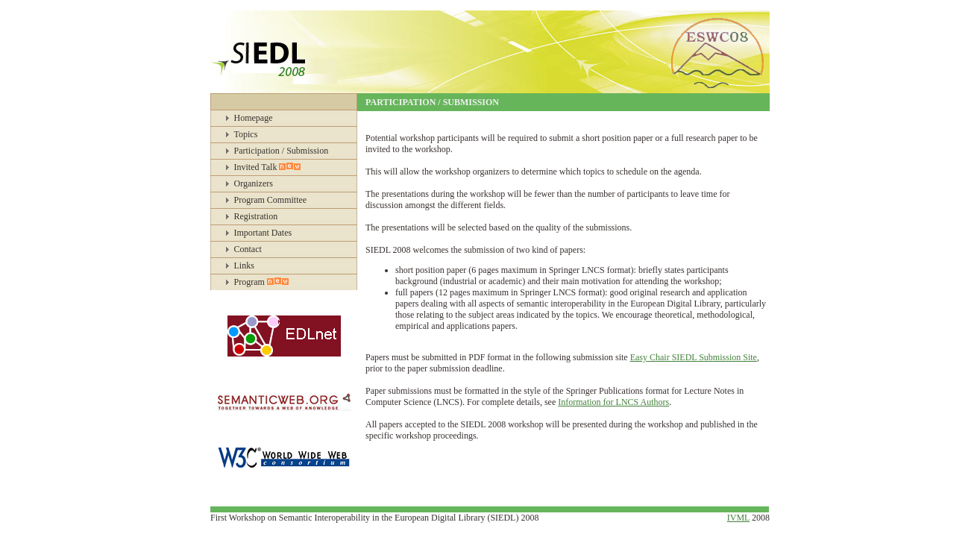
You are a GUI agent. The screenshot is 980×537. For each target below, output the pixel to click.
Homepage (254, 118)
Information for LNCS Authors (613, 402)
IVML (738, 518)
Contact (248, 249)
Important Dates (263, 233)
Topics (246, 134)
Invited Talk (268, 167)
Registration (256, 216)
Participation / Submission (282, 151)
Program (261, 282)
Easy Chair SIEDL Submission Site (694, 357)
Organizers (254, 183)
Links (244, 266)
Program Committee (271, 200)
